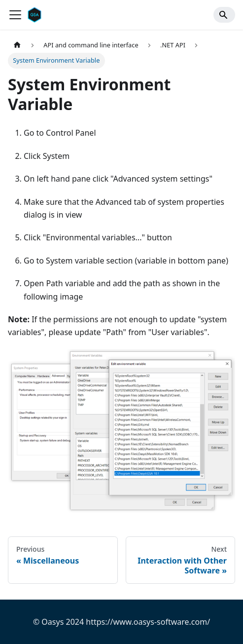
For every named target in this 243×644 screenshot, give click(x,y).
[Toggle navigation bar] (15, 15)
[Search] (224, 15)
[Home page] (17, 45)
